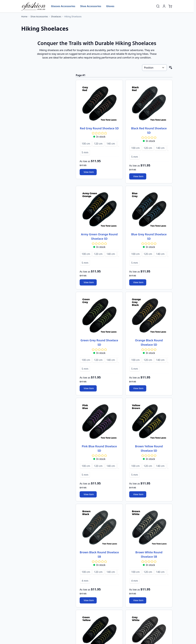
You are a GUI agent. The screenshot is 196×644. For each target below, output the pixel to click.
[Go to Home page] (34, 6)
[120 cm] (98, 143)
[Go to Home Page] (24, 17)
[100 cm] (86, 143)
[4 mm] (85, 580)
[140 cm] (111, 143)
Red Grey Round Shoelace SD (99, 128)
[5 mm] (85, 152)
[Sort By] (154, 68)
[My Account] (164, 6)
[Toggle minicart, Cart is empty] (170, 6)
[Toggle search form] (158, 6)
